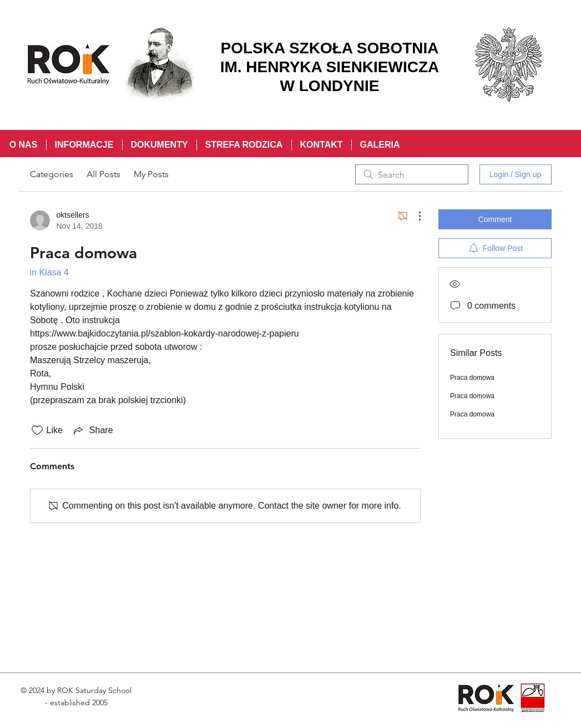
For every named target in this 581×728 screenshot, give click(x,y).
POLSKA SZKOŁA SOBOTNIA (329, 48)
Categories (52, 174)
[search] (412, 174)
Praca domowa (472, 378)
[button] (84, 145)
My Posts (151, 174)
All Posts (103, 174)
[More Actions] (414, 216)
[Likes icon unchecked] (37, 430)
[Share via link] (92, 430)
